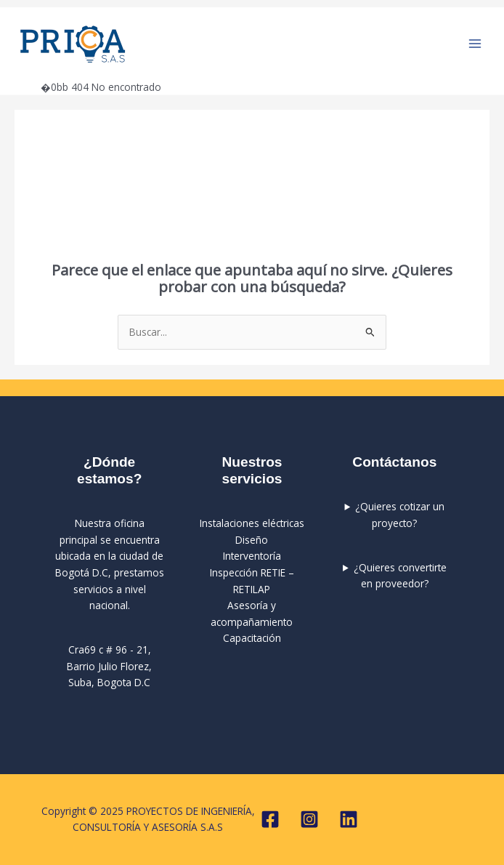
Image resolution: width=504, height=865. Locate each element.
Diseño (252, 540)
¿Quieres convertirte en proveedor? (400, 576)
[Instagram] (309, 819)
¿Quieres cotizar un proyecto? (400, 515)
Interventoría (252, 556)
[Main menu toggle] (475, 44)
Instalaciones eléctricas (252, 523)
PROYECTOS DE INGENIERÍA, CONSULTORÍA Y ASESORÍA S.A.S (244, 44)
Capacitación (252, 638)
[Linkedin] (349, 819)
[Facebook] (270, 819)
